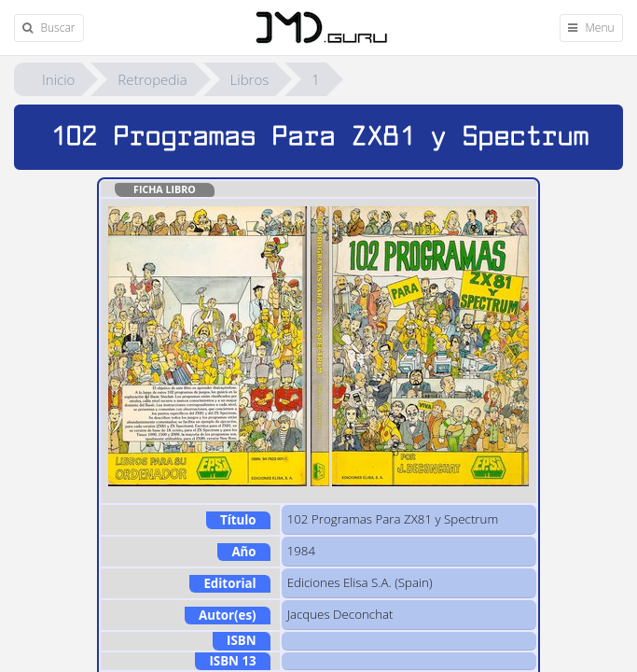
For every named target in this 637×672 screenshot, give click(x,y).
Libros (250, 79)
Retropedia (152, 79)
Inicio (58, 79)
